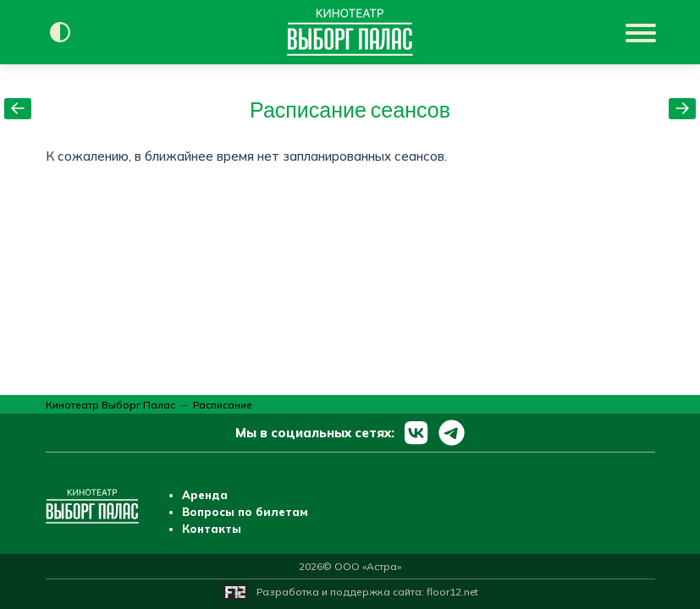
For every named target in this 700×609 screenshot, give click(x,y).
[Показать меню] (642, 32)
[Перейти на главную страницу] (350, 32)
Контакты (212, 529)
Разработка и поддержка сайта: (367, 592)
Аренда (205, 495)
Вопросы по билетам (245, 512)
